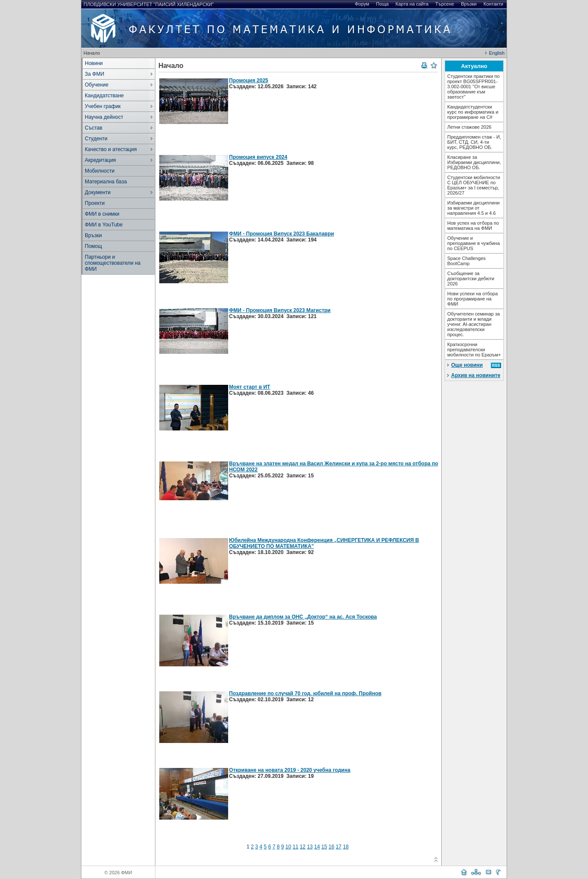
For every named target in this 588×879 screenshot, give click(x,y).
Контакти (493, 4)
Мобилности (100, 171)
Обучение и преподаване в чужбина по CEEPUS (473, 243)
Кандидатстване (104, 96)
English (497, 53)
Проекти (95, 203)
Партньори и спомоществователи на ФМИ (113, 263)
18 (346, 847)
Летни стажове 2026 (469, 127)
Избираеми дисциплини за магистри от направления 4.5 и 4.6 (473, 208)
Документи (98, 192)
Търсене (445, 4)
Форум (362, 4)
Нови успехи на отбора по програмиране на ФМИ (472, 299)
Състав (94, 128)
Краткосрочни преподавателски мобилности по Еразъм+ (474, 350)
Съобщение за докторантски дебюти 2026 (471, 279)
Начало (92, 53)
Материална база (106, 182)
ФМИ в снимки (102, 214)
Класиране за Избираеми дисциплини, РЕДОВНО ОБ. (474, 162)
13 (310, 847)
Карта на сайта (412, 4)
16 (331, 847)
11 (296, 847)
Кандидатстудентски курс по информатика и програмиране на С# (473, 112)
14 (317, 847)
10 (288, 847)
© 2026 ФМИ (118, 873)
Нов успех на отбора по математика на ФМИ (473, 226)
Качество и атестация (111, 149)
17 (339, 847)
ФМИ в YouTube (104, 225)
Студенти (96, 139)
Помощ (93, 246)
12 (302, 847)
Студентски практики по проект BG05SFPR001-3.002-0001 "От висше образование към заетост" (473, 87)
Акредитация (100, 160)
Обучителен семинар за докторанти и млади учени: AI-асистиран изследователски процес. (473, 324)
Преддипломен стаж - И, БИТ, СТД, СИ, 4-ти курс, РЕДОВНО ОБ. (474, 142)
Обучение (97, 85)
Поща (382, 4)
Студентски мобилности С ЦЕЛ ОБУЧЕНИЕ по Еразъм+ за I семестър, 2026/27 (474, 185)
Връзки (469, 4)
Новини (94, 63)
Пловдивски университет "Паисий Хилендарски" (149, 4)
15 (324, 847)
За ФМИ (94, 74)
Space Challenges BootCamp (466, 261)
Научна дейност (104, 117)
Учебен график (103, 106)
